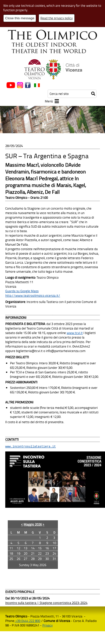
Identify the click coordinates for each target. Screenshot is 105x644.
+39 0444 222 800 (28, 621)
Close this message (20, 18)
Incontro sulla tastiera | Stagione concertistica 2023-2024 (46, 603)
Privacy (47, 626)
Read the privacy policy (57, 18)
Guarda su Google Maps (22, 291)
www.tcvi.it (75, 333)
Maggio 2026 (33, 525)
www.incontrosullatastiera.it (31, 447)
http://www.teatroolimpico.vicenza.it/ (33, 295)
